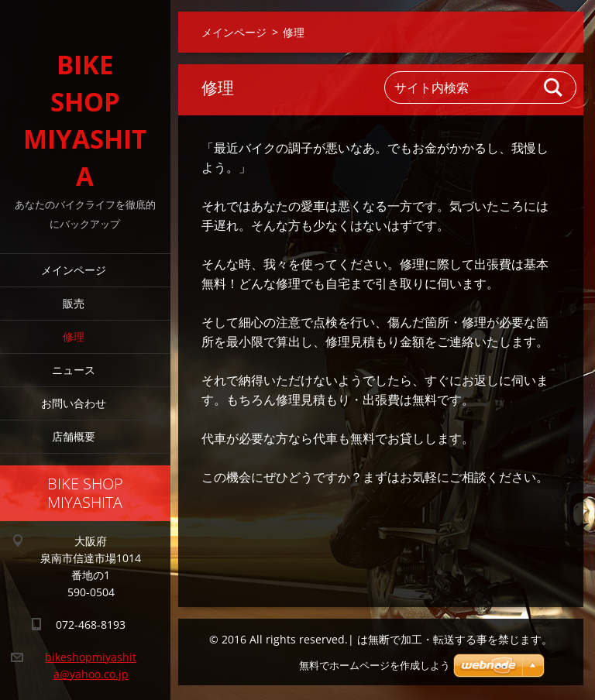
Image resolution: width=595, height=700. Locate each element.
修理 (74, 336)
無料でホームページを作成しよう (375, 666)
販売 (74, 303)
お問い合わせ (74, 403)
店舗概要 (74, 436)
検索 (554, 87)
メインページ (74, 270)
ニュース (74, 370)
